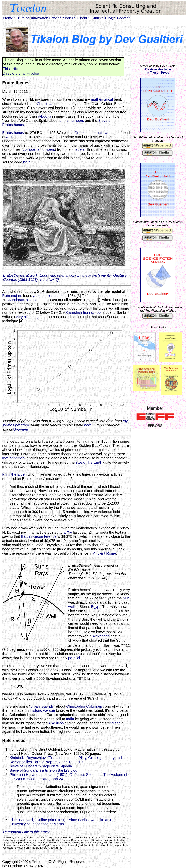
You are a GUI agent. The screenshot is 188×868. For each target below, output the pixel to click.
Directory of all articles (21, 73)
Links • (97, 18)
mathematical (102, 99)
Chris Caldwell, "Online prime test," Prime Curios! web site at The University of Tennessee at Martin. (63, 822)
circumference (45, 536)
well (71, 607)
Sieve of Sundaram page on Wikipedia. (41, 766)
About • (83, 18)
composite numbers (39, 149)
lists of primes (13, 458)
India (70, 719)
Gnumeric (21, 429)
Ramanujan (12, 296)
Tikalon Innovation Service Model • (46, 18)
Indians (115, 723)
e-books (45, 116)
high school (92, 312)
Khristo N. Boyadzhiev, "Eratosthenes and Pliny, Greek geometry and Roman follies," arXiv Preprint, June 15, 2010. (66, 760)
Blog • (110, 18)
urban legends (42, 706)
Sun (126, 598)
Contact (123, 18)
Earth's (27, 536)
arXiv (68, 532)
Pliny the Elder (14, 474)
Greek (79, 133)
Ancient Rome (105, 553)
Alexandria (101, 636)
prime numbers (72, 121)
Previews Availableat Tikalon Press (158, 71)
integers (78, 149)
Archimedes (16, 137)
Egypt (96, 607)
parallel (74, 658)
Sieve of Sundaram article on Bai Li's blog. (44, 770)
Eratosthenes (13, 133)
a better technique (48, 296)
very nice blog (27, 317)
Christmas (45, 104)
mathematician (97, 133)
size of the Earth (89, 462)
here (27, 162)
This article (12, 69)
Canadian (74, 312)
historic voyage (43, 710)
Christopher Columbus (85, 706)
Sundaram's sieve (23, 300)
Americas (56, 723)
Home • (9, 18)
